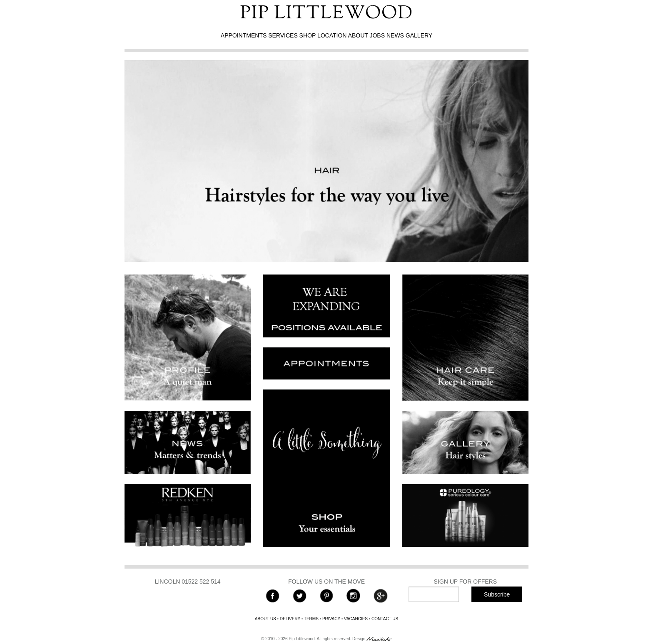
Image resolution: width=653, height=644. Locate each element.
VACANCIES (356, 619)
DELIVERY (290, 619)
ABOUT (358, 35)
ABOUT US (265, 619)
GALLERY (419, 35)
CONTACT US (385, 619)
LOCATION (332, 35)
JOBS (377, 35)
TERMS (311, 619)
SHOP (308, 35)
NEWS (395, 35)
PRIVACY (331, 619)
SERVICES (283, 35)
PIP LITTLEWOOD (327, 14)
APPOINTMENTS (244, 35)
